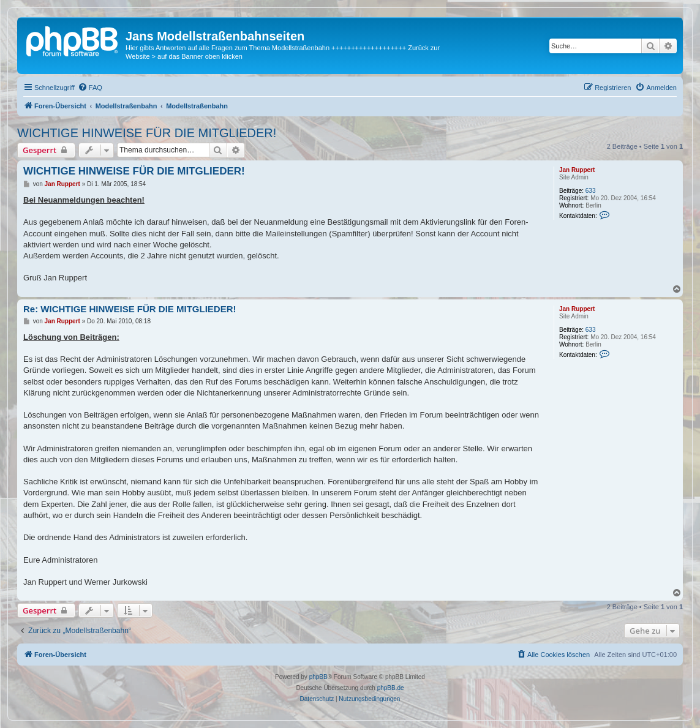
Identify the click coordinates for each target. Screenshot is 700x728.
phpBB (318, 677)
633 (591, 191)
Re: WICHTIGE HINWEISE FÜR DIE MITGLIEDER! (130, 309)
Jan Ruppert (577, 170)
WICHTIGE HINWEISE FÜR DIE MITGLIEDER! (147, 133)
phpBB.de (391, 688)
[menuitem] (90, 88)
